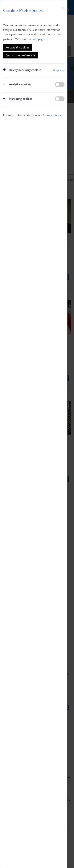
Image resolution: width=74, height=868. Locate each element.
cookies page (36, 39)
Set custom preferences (21, 55)
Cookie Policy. (53, 115)
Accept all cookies (18, 47)
